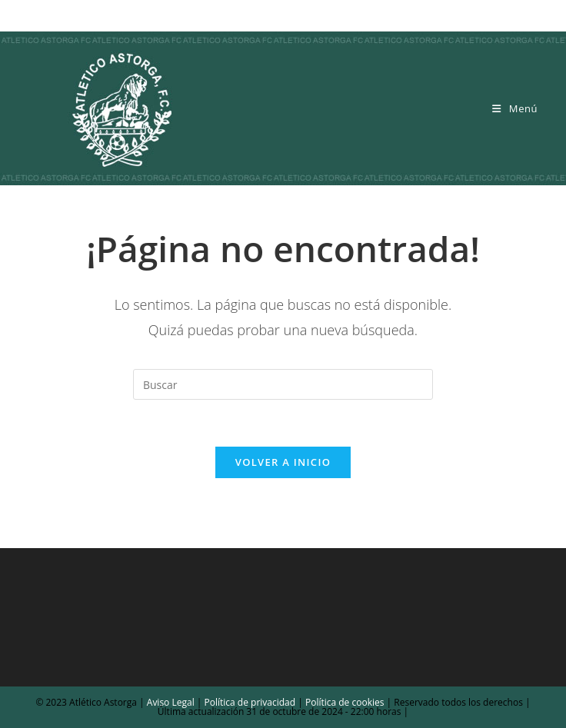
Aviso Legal (170, 702)
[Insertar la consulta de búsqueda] (283, 384)
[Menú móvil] (515, 108)
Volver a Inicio (283, 462)
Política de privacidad (250, 702)
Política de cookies (344, 702)
